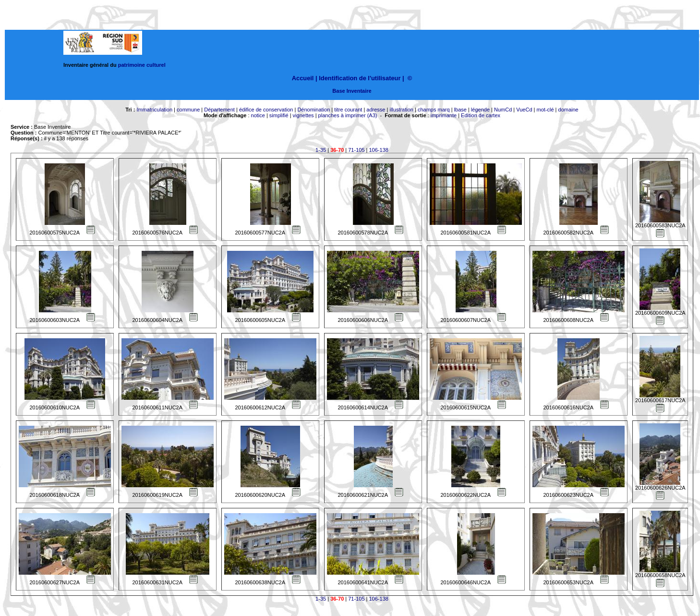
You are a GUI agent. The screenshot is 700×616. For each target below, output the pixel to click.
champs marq (434, 110)
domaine (568, 110)
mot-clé (545, 110)
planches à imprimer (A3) (348, 115)
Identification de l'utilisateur (360, 78)
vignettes (303, 115)
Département (219, 110)
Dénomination (314, 110)
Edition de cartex (481, 115)
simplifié (279, 115)
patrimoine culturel (142, 65)
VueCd (524, 110)
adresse (376, 110)
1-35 (321, 150)
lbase (460, 110)
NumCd (503, 110)
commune (188, 110)
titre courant (348, 110)
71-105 (356, 150)
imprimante (444, 115)
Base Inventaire (352, 91)
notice (258, 115)
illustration (401, 110)
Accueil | (305, 78)
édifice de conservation (266, 110)
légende (480, 110)
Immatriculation (154, 110)
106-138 (379, 150)
